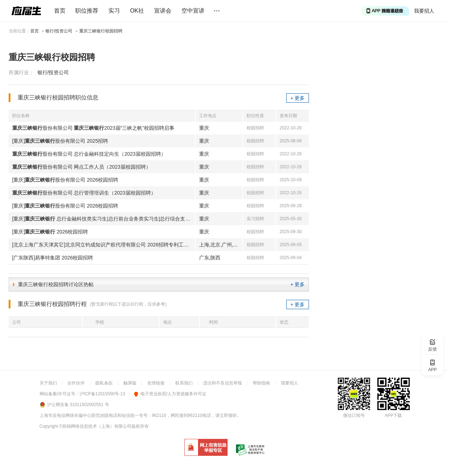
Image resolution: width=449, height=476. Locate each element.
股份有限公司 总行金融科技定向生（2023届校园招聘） (89, 154)
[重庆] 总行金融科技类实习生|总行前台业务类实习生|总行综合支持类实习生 (104, 219)
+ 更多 (297, 98)
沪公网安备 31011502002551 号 (78, 405)
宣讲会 (163, 11)
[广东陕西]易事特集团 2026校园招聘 (53, 258)
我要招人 (424, 11)
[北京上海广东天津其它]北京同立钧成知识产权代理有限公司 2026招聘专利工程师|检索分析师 (104, 245)
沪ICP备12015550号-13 (102, 394)
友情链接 (156, 383)
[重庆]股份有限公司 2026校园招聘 (65, 180)
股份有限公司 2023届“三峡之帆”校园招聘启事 (93, 128)
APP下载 (393, 415)
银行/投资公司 (59, 31)
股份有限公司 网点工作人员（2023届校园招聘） (82, 167)
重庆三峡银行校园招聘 (101, 31)
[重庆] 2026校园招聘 (50, 232)
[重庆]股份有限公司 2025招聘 (60, 141)
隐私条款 (104, 383)
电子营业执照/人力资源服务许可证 (170, 394)
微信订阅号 (354, 415)
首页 (60, 11)
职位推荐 (87, 11)
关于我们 (48, 383)
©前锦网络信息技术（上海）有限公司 (95, 426)
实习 (114, 11)
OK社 (137, 11)
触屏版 (130, 383)
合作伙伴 (76, 383)
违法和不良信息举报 (223, 383)
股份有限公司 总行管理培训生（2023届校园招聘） (84, 193)
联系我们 (184, 383)
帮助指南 (261, 383)
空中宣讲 (193, 11)
